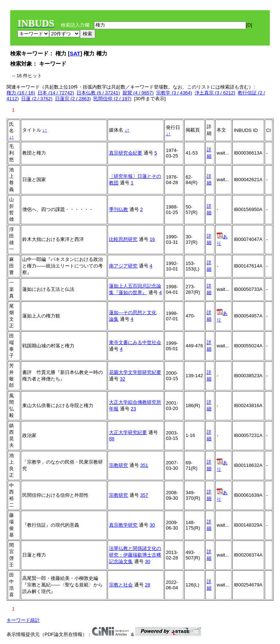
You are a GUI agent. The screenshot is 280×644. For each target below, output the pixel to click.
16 (152, 239)
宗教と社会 (121, 585)
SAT (75, 53)
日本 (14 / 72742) (56, 93)
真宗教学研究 (123, 525)
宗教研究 (118, 465)
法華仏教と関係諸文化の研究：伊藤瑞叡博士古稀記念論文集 (135, 555)
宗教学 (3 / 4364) (174, 93)
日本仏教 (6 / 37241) (98, 93)
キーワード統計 (23, 620)
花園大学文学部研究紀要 (135, 372)
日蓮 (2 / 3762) (37, 99)
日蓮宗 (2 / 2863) (73, 99)
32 (122, 379)
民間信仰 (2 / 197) (112, 99)
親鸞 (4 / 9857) (138, 93)
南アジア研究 (123, 266)
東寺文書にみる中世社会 (135, 342)
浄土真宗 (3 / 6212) (215, 93)
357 (144, 495)
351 (144, 465)
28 (148, 585)
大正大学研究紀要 (128, 432)
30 (152, 525)
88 (112, 439)
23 (133, 409)
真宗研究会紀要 (126, 153)
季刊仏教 (118, 209)
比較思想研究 (123, 239)
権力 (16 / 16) (21, 93)
